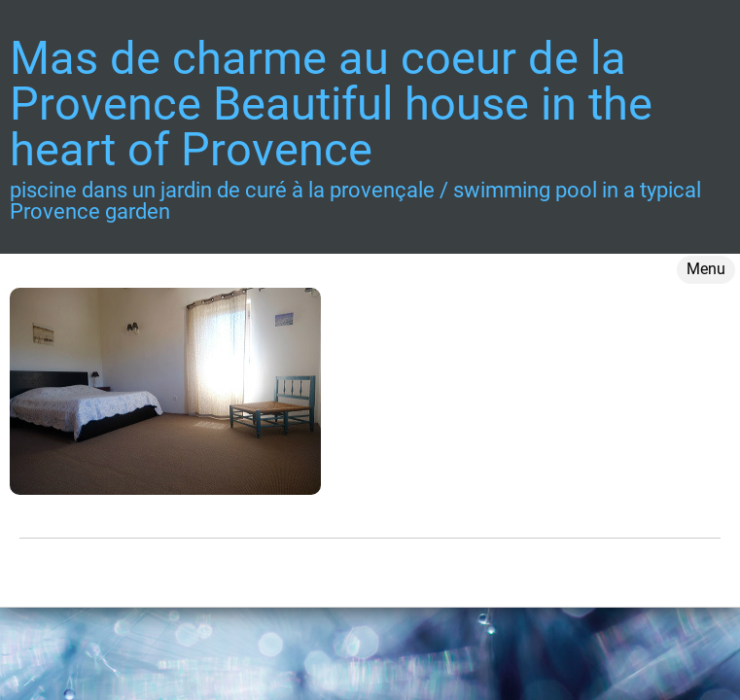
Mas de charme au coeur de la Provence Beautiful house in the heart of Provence (331, 104)
